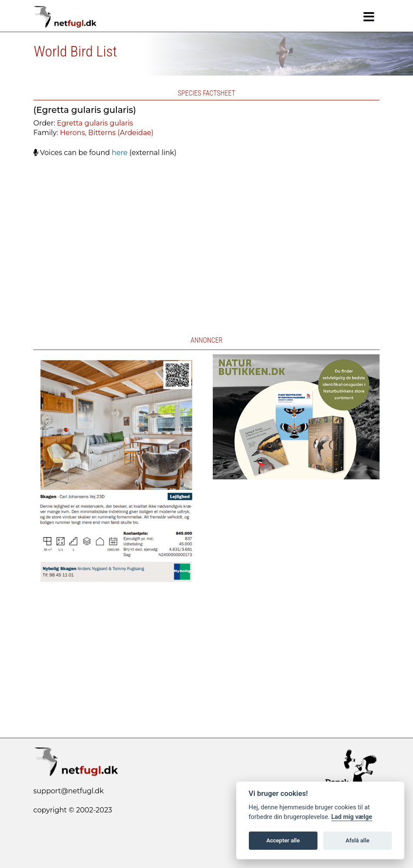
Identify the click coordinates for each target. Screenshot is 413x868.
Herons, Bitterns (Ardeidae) (107, 133)
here (119, 153)
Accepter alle (283, 840)
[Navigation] (369, 17)
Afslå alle (358, 840)
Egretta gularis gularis (95, 123)
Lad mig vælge (352, 817)
